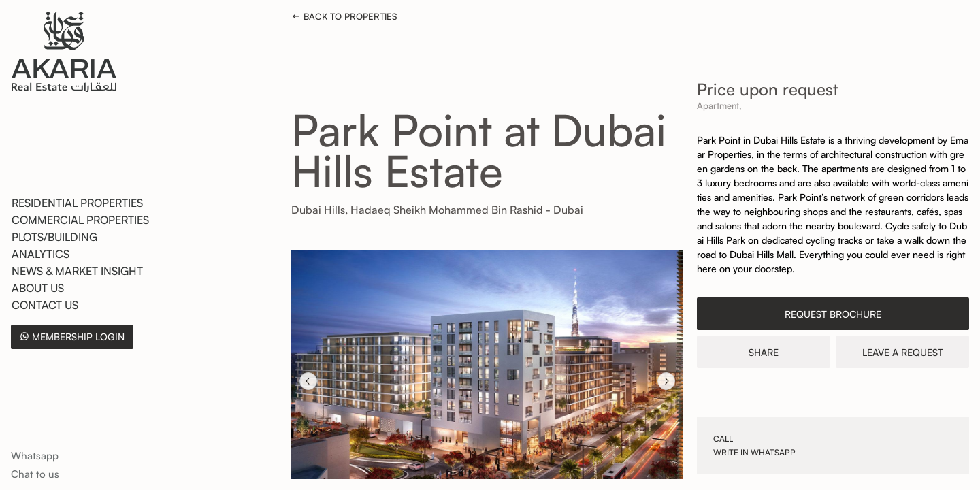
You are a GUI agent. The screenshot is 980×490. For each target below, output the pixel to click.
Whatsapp (35, 456)
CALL (723, 439)
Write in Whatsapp (754, 452)
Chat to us (35, 474)
